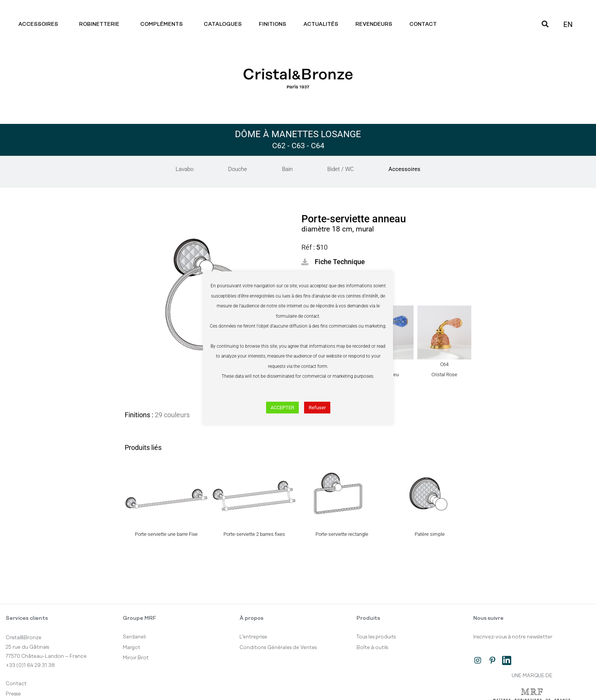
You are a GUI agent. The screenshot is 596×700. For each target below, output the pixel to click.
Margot (132, 648)
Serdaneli (134, 637)
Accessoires (40, 24)
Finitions (273, 24)
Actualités (321, 24)
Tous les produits (376, 637)
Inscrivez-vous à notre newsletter (513, 637)
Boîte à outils (372, 648)
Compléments (163, 24)
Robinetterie (101, 24)
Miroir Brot (136, 658)
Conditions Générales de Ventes (278, 648)
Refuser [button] (317, 408)
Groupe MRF (139, 618)
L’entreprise (253, 637)
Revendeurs (374, 24)
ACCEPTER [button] (282, 408)
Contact (425, 24)
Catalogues (223, 24)
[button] (333, 262)
